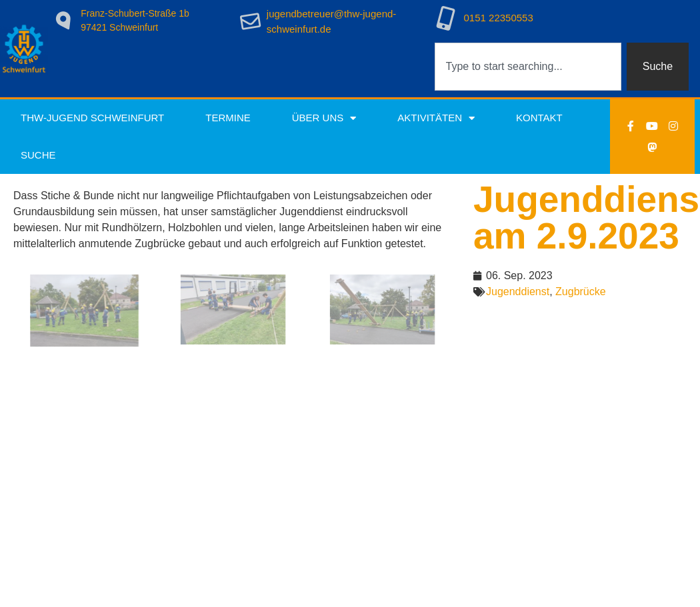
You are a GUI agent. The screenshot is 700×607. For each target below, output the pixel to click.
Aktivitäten (436, 118)
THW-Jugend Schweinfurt (92, 118)
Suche (38, 155)
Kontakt (539, 118)
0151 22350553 (499, 18)
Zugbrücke (581, 292)
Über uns (324, 118)
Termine (228, 118)
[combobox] (528, 67)
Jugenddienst (518, 292)
